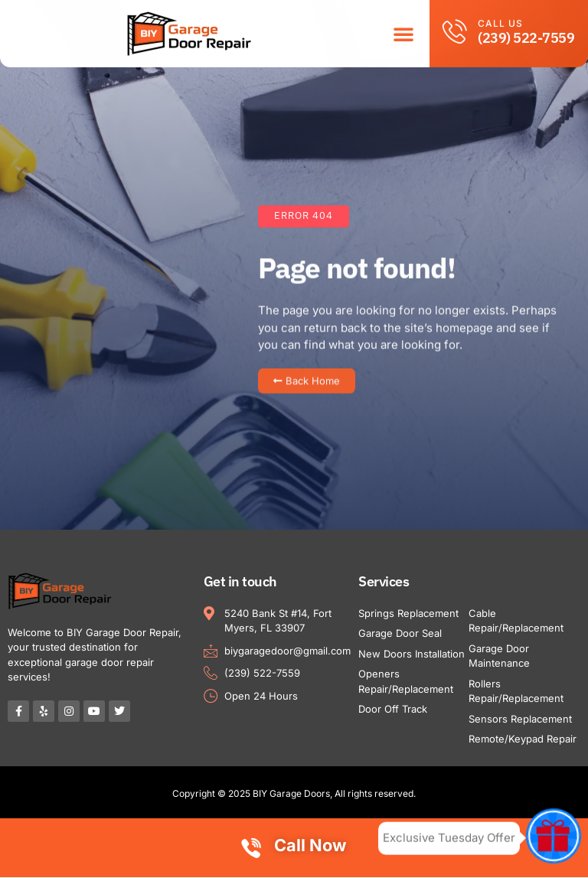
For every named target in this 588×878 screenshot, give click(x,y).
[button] (403, 30)
